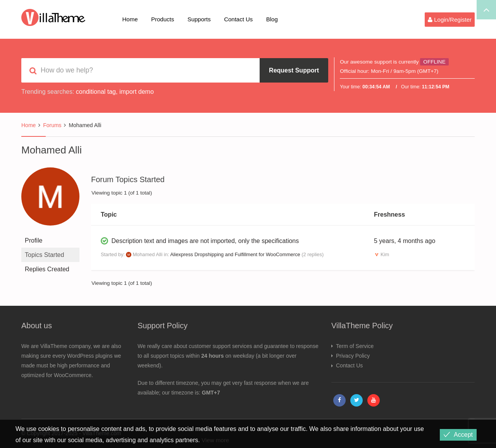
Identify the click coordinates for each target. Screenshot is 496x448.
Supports (199, 19)
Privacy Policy (353, 356)
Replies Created (47, 269)
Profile (34, 240)
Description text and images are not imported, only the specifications (205, 241)
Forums (52, 125)
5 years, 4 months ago (405, 241)
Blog (272, 19)
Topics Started (44, 255)
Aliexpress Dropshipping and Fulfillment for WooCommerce (235, 254)
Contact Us (238, 19)
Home (130, 19)
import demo (137, 92)
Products (163, 19)
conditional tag (96, 92)
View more (216, 440)
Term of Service (355, 346)
